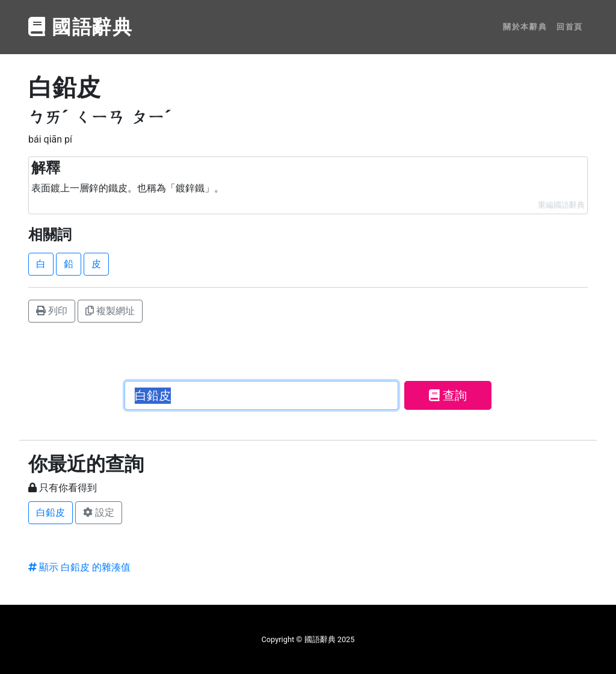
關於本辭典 (525, 27)
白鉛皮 (51, 512)
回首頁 (570, 27)
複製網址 (110, 311)
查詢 (448, 395)
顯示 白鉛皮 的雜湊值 (79, 567)
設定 (99, 512)
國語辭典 (81, 27)
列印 (52, 311)
